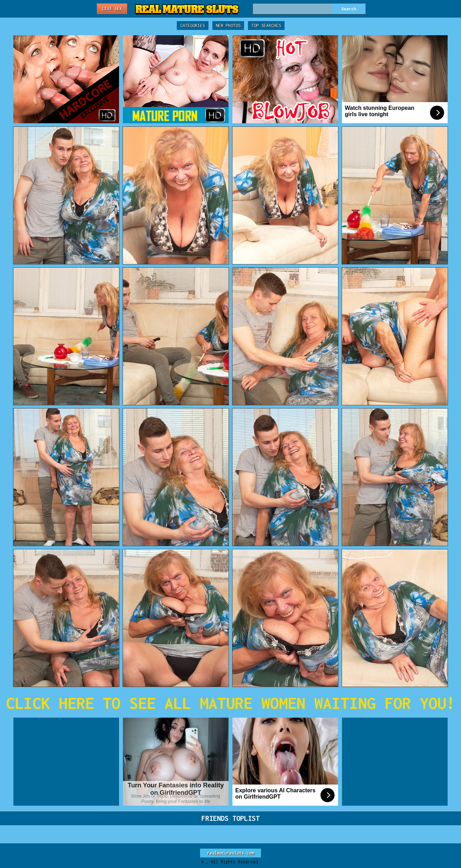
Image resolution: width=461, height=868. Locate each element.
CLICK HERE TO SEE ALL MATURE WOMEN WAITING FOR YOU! (230, 703)
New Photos (228, 26)
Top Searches (266, 26)
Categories (193, 26)
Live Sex (112, 9)
